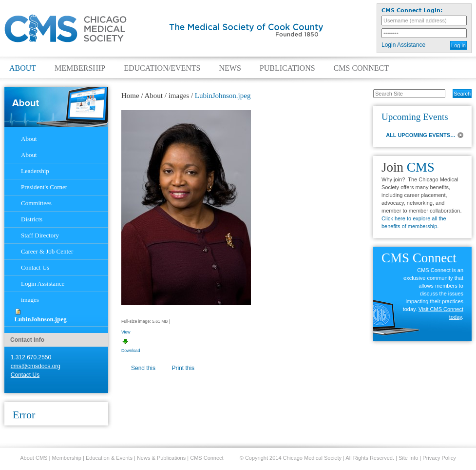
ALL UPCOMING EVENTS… (421, 135)
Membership (80, 68)
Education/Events (162, 68)
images (179, 96)
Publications (287, 68)
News (230, 68)
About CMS (34, 458)
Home (130, 96)
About (23, 68)
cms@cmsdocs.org (36, 366)
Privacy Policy (439, 458)
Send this (143, 368)
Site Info (408, 458)
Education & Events (109, 458)
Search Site (368, 89)
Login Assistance (403, 45)
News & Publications (161, 458)
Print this (183, 368)
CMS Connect (361, 68)
